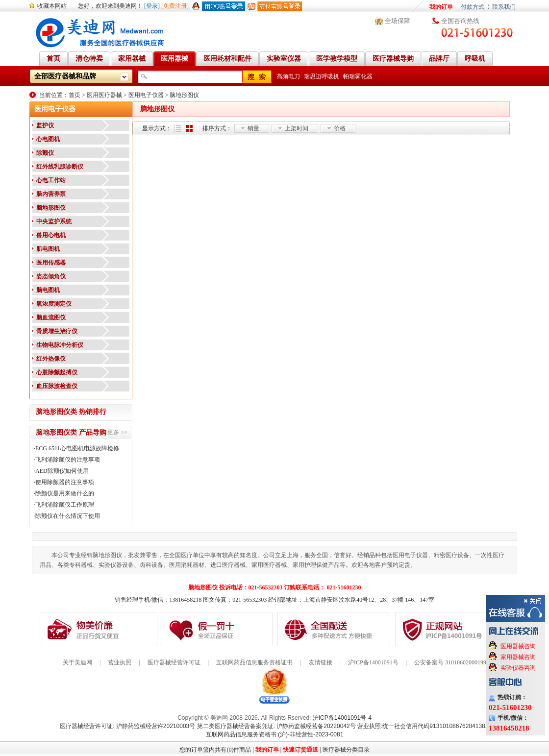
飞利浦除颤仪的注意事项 (68, 460)
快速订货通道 (300, 750)
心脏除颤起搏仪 (57, 372)
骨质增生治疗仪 (57, 331)
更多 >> (117, 432)
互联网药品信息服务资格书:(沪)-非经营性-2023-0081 (275, 734)
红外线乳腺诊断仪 (60, 167)
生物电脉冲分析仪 (60, 345)
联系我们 (504, 7)
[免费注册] (175, 6)
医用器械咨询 (518, 646)
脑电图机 (48, 290)
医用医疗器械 (104, 95)
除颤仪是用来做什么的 (65, 493)
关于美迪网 (77, 662)
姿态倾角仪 (51, 276)
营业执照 (120, 662)
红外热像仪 (51, 359)
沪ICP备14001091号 (373, 662)
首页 (75, 95)
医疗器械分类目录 (346, 750)
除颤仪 (45, 153)
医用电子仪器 (146, 95)
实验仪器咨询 (518, 668)
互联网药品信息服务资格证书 (254, 662)
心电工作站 (51, 180)
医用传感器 (51, 263)
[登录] (152, 6)
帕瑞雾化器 (358, 76)
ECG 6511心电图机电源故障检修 (77, 448)
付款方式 (473, 7)
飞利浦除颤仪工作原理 (65, 505)
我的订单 (441, 7)
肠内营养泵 (51, 194)
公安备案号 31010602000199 (450, 662)
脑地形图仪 (184, 95)
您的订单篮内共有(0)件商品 (215, 750)
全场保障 (398, 21)
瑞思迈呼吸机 (322, 76)
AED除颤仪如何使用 (62, 471)
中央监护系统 (54, 221)
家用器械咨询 (518, 657)
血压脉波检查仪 (57, 386)
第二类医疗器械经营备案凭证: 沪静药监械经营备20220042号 (276, 726)
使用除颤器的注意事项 (65, 482)
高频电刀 (288, 76)
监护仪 (45, 125)
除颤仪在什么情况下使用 (68, 516)
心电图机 (48, 139)
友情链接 (321, 662)
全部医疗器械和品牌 (65, 76)
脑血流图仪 (51, 317)
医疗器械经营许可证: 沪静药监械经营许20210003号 (127, 726)
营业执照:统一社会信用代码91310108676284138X (423, 726)
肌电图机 (48, 249)
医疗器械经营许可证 (174, 662)
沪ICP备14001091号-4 (342, 718)
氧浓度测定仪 (54, 304)
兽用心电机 (51, 235)
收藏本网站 (52, 6)
